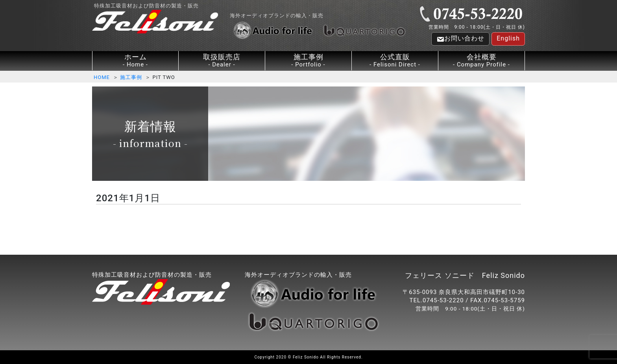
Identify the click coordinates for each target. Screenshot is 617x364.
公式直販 (395, 61)
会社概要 (481, 61)
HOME (102, 77)
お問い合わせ (460, 39)
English (508, 38)
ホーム (135, 61)
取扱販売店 (222, 61)
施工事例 (308, 61)
